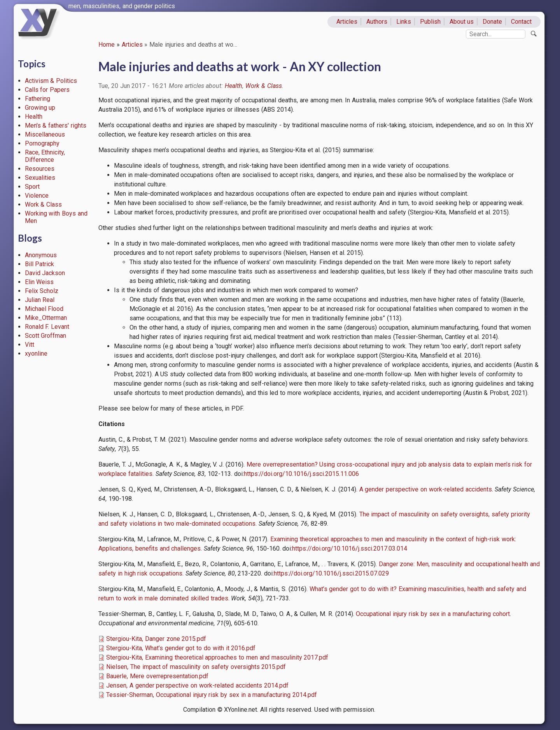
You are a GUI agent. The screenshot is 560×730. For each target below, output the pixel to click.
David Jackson (45, 273)
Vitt (30, 345)
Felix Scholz (42, 291)
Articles (347, 22)
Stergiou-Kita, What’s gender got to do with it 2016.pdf (181, 648)
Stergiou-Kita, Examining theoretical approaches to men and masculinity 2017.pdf (217, 657)
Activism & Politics (51, 81)
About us (462, 22)
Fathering (38, 99)
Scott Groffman (46, 336)
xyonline (36, 354)
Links (404, 22)
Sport (32, 187)
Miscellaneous (45, 134)
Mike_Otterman (46, 318)
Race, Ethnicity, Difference (45, 156)
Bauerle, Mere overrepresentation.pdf (157, 676)
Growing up (40, 108)
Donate (492, 22)
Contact (521, 22)
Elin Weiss (39, 282)
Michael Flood (44, 309)
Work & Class (44, 204)
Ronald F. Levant (47, 327)
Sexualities (40, 178)
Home (107, 45)
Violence (37, 196)
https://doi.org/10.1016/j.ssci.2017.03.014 (350, 548)
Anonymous (41, 255)
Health (34, 117)
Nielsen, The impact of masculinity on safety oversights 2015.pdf (196, 667)
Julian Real (40, 300)
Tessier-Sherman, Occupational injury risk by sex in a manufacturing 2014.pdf (212, 695)
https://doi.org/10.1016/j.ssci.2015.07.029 (331, 573)
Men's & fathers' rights (56, 125)
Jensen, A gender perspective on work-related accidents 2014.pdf (197, 685)
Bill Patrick (40, 264)
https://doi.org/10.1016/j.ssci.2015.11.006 (301, 474)
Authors (377, 22)
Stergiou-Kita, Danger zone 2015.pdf (156, 639)
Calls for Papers (47, 90)
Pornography (42, 143)
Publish (430, 22)
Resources (40, 169)
